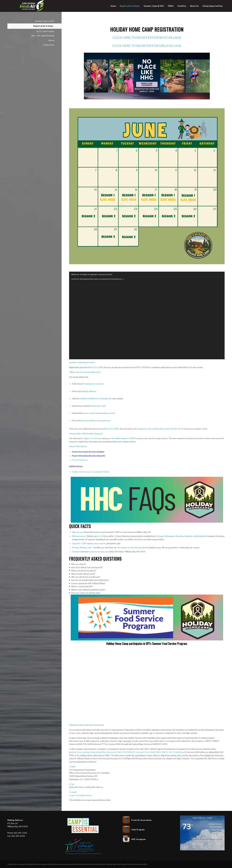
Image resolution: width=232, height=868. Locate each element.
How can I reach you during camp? (86, 593)
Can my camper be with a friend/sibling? (88, 583)
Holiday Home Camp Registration (147, 29)
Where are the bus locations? (84, 571)
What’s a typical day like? (82, 586)
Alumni (51, 40)
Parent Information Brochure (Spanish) (89, 456)
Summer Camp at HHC (45, 21)
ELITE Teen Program (45, 31)
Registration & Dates (43, 26)
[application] (147, 315)
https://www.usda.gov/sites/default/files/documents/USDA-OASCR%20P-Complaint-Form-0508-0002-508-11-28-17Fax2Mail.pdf (129, 752)
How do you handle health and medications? (90, 580)
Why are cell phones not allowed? (86, 577)
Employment (49, 45)
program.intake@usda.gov (81, 795)
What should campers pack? (83, 574)
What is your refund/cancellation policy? (88, 590)
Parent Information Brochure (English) (88, 452)
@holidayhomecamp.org (97, 552)
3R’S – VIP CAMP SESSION (43, 36)
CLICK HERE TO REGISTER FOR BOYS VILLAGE (147, 37)
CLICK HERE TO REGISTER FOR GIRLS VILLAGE (147, 46)
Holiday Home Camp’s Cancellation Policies (91, 472)
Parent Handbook (80, 460)
